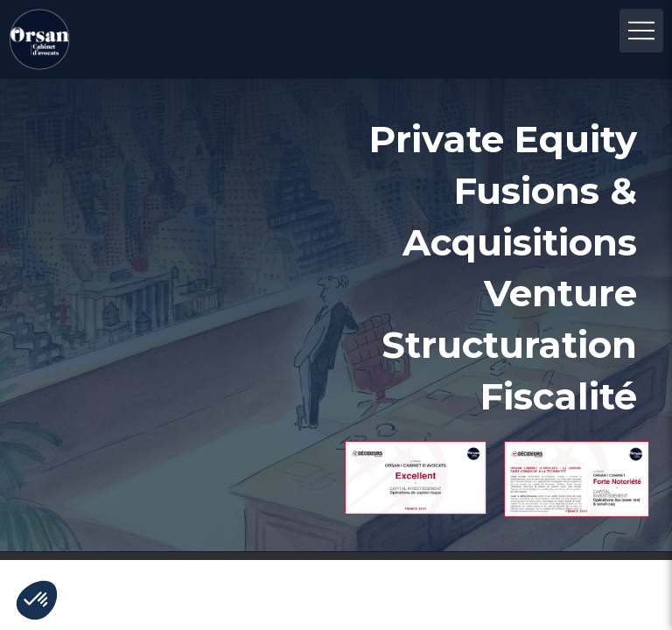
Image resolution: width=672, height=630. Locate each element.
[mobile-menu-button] (641, 31)
